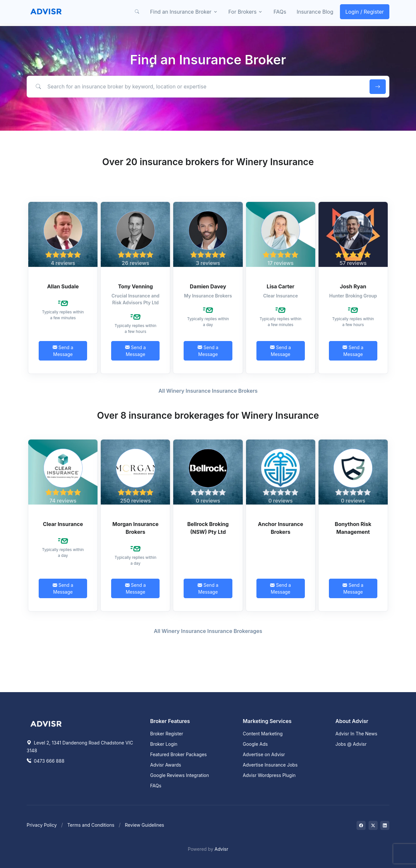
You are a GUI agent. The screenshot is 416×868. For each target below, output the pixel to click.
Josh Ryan (353, 286)
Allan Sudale (63, 286)
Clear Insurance (63, 524)
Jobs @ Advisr (351, 744)
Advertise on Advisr (264, 754)
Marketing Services (267, 721)
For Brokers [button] (243, 12)
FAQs (280, 12)
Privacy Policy (42, 825)
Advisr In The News (356, 734)
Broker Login (164, 744)
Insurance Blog (315, 12)
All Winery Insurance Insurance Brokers (208, 391)
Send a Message (63, 351)
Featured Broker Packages (178, 754)
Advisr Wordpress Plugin (269, 775)
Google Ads (255, 744)
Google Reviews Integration (180, 775)
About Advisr (352, 721)
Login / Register (365, 12)
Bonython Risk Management (353, 528)
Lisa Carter (281, 286)
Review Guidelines (144, 825)
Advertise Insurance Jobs (270, 765)
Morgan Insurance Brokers (136, 528)
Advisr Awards (166, 765)
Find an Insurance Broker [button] (181, 12)
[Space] (46, 723)
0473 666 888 (45, 761)
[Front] (46, 12)
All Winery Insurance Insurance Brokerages (208, 631)
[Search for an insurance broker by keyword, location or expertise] (197, 86)
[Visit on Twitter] (373, 825)
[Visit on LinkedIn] (385, 825)
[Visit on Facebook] (361, 825)
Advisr (221, 849)
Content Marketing (263, 734)
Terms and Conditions (91, 825)
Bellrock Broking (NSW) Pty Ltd (208, 528)
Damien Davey (208, 286)
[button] (137, 12)
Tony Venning (135, 286)
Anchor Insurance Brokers (281, 528)
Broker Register (167, 734)
